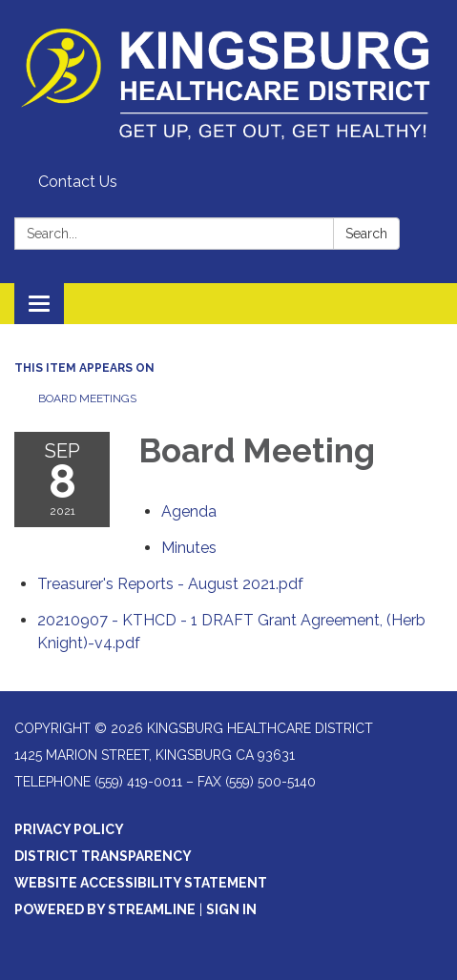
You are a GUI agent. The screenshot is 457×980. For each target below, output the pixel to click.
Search (366, 234)
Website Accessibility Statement (141, 883)
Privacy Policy (69, 829)
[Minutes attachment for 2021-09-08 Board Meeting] (189, 548)
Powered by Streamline (105, 909)
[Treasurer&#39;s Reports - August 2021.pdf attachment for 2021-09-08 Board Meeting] (170, 584)
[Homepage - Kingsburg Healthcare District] (228, 83)
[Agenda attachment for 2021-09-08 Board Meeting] (189, 511)
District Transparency (103, 856)
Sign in (231, 909)
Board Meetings (87, 398)
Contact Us (78, 182)
